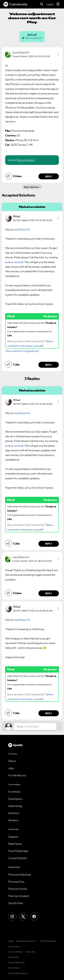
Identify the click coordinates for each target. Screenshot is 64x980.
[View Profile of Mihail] (17, 216)
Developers (15, 799)
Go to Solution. (26, 160)
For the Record (17, 775)
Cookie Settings (16, 952)
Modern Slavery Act (17, 963)
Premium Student (19, 896)
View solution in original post (22, 351)
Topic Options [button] (31, 187)
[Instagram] (12, 916)
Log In (50, 4)
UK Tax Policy (14, 968)
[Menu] (58, 4)
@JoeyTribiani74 (20, 229)
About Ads (30, 952)
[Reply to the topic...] (35, 726)
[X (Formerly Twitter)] (23, 916)
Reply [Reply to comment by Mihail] (49, 365)
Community (15, 4)
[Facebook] (34, 916)
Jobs (11, 768)
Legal (11, 941)
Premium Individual (19, 875)
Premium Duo (16, 882)
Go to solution (34, 38)
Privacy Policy (14, 947)
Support (13, 837)
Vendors (13, 820)
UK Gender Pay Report (18, 973)
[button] (58, 54)
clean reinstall (15, 262)
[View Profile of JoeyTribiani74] (21, 52)
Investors (14, 813)
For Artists (14, 792)
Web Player (15, 844)
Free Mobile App (18, 851)
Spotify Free (16, 903)
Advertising (15, 806)
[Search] (42, 4)
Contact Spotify (18, 858)
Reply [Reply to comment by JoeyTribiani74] (49, 176)
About (12, 761)
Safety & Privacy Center (26, 941)
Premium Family (18, 889)
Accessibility (14, 957)
